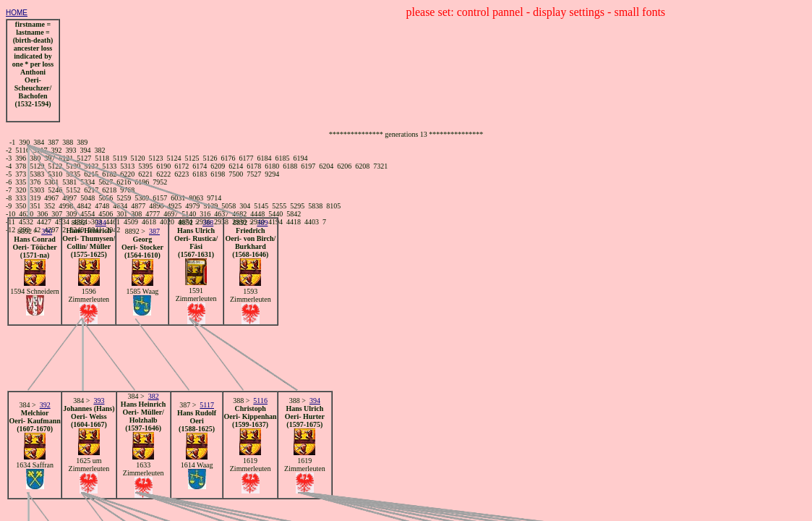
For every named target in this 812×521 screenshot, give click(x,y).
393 (99, 401)
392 (45, 405)
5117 (207, 405)
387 (154, 231)
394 (315, 401)
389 (262, 223)
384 (101, 223)
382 (154, 396)
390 (47, 231)
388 (208, 223)
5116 (260, 401)
